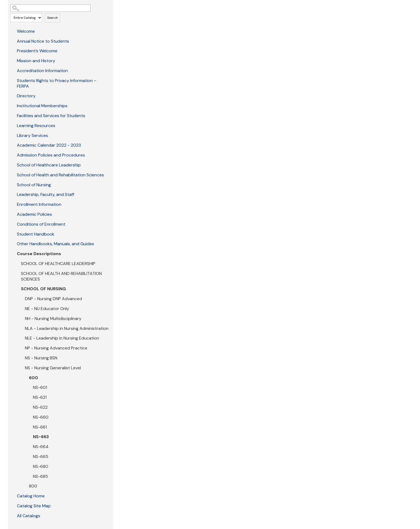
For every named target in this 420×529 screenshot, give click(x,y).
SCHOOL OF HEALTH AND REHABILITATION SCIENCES (61, 276)
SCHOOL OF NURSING (43, 289)
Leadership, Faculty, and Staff (46, 194)
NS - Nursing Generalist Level (53, 368)
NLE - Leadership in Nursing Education (62, 338)
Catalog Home (31, 496)
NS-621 (40, 397)
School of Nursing (34, 185)
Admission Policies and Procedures (51, 155)
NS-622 (40, 407)
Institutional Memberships (42, 106)
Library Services (32, 135)
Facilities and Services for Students (51, 116)
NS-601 (40, 387)
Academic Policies (34, 214)
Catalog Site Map (34, 506)
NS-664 (41, 447)
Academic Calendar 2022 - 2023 (49, 145)
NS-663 (41, 437)
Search (52, 18)
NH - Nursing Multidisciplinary (53, 318)
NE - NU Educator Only (47, 309)
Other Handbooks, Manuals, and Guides (55, 244)
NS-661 (40, 427)
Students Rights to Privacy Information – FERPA (57, 83)
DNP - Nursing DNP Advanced (53, 299)
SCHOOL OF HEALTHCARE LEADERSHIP (58, 264)
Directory (26, 96)
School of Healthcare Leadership (49, 165)
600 (33, 378)
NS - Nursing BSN (41, 358)
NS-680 (41, 466)
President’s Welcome (37, 51)
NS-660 (41, 417)
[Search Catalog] (50, 8)
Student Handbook (36, 234)
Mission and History (36, 61)
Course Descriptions (39, 254)
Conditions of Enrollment (41, 224)
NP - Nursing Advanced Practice (56, 348)
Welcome (26, 31)
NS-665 (41, 457)
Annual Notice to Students (43, 41)
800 (33, 486)
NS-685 (40, 476)
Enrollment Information (39, 204)
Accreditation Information (42, 71)
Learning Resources (36, 126)
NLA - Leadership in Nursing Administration (67, 328)
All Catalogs (29, 516)
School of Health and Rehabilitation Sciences (60, 175)
